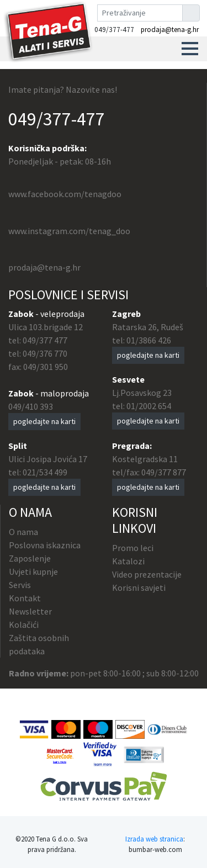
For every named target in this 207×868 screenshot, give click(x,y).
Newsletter (30, 611)
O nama (23, 532)
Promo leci (133, 548)
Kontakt (25, 598)
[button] (190, 49)
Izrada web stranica (154, 839)
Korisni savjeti (139, 588)
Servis (20, 585)
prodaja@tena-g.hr (170, 30)
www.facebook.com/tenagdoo (65, 194)
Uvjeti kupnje (33, 571)
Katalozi (128, 561)
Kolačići (24, 624)
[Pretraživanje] (140, 13)
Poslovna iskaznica (45, 545)
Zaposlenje (30, 558)
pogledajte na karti (44, 421)
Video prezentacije (147, 574)
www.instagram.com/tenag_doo (69, 231)
